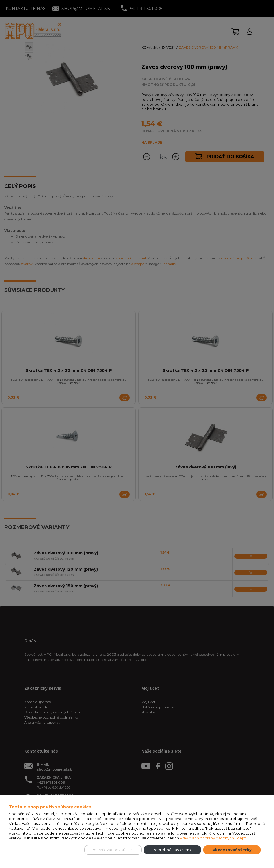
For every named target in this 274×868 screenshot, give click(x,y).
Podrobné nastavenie (173, 850)
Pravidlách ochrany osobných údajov (214, 838)
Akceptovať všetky (232, 850)
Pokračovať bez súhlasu (113, 850)
